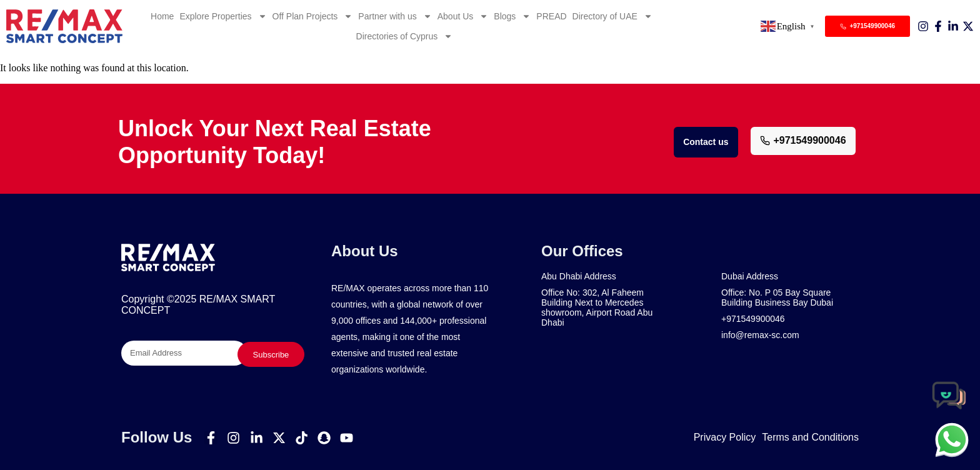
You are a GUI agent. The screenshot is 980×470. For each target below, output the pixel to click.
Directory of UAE (612, 16)
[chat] (952, 439)
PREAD (551, 16)
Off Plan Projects (313, 16)
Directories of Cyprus (405, 36)
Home (162, 16)
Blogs (512, 16)
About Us (463, 16)
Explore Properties (223, 16)
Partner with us (395, 16)
